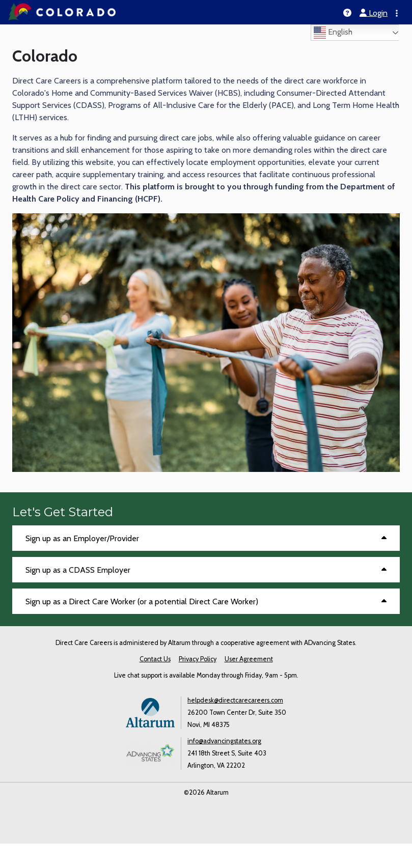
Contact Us (155, 659)
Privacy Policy (198, 659)
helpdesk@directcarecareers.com (235, 700)
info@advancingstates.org (224, 741)
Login (374, 13)
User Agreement (249, 659)
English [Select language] (333, 33)
